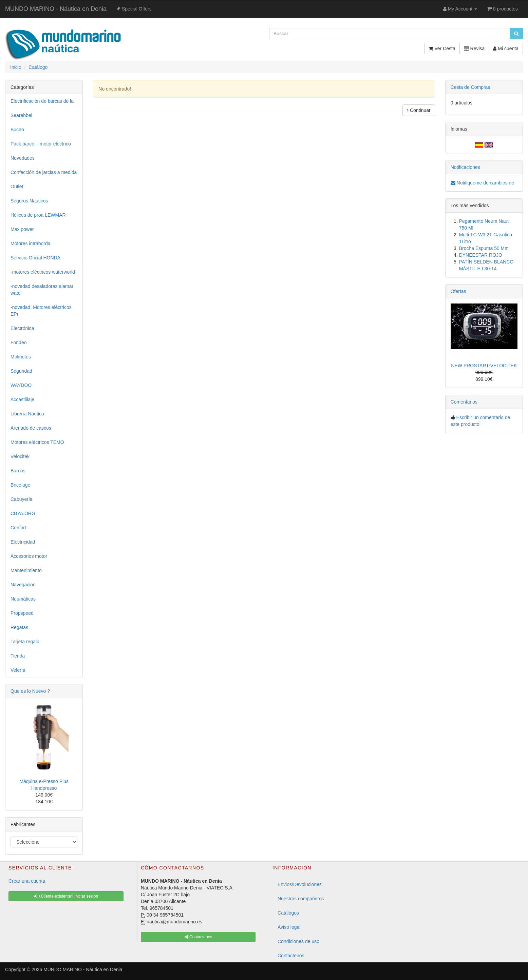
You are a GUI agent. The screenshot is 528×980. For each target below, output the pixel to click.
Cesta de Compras (470, 87)
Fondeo (18, 342)
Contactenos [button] (198, 937)
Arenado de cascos (31, 428)
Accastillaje (22, 399)
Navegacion (23, 585)
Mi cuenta (506, 48)
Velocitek (20, 456)
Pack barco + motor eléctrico (41, 144)
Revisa (474, 48)
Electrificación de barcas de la (42, 101)
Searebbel (21, 115)
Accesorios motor (29, 556)
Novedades (23, 158)
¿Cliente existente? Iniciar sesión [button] (66, 896)
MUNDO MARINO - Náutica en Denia (56, 9)
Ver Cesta (442, 48)
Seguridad (21, 371)
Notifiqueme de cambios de (483, 183)
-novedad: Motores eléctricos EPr (41, 311)
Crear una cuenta (27, 881)
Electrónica (22, 328)
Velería (18, 670)
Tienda (18, 656)
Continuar (419, 110)
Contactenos (291, 956)
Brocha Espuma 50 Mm (484, 248)
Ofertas (458, 291)
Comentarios (464, 402)
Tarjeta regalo (25, 642)
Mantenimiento (26, 570)
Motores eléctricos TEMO (37, 442)
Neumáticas (23, 599)
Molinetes (21, 357)
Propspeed (22, 613)
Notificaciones (465, 167)
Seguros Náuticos (29, 201)
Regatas (19, 627)
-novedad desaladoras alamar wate (42, 290)
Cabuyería (22, 499)
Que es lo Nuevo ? (30, 691)
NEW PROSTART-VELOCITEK (484, 366)
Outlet (17, 187)
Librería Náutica (27, 414)
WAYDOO (21, 385)
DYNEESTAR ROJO (481, 255)
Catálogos (288, 913)
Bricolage (20, 485)
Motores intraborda (31, 243)
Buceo (17, 130)
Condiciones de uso (298, 941)
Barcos (18, 471)
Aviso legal (289, 927)
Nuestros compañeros (301, 899)
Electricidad (23, 542)
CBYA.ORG (23, 513)
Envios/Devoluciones (300, 884)
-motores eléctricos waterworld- (44, 272)
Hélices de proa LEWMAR (38, 215)
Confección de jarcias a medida (44, 172)
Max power (22, 229)
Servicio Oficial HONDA (35, 258)
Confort (18, 528)
